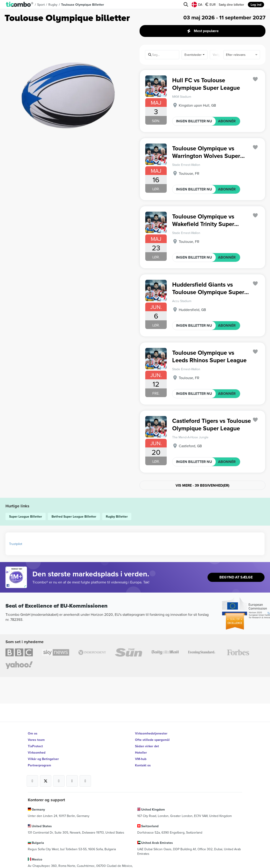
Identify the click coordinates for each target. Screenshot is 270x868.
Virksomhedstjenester (151, 733)
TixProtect (35, 746)
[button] (20, 5)
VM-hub (141, 759)
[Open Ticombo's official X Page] (46, 781)
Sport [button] (41, 5)
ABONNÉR (227, 121)
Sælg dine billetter (231, 5)
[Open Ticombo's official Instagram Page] (59, 781)
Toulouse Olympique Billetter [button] (83, 5)
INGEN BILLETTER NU (194, 121)
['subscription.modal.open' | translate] (255, 79)
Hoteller (141, 752)
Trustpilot (16, 544)
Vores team (36, 740)
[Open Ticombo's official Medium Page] (72, 781)
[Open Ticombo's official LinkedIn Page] (85, 781)
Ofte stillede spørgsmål (152, 740)
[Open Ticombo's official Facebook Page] (17, 586)
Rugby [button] (53, 5)
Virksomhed (37, 752)
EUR (210, 5)
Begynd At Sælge (236, 577)
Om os (33, 733)
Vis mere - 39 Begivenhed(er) (202, 485)
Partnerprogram (39, 765)
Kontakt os (143, 765)
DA (197, 5)
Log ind (256, 5)
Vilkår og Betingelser (43, 759)
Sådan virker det (147, 746)
